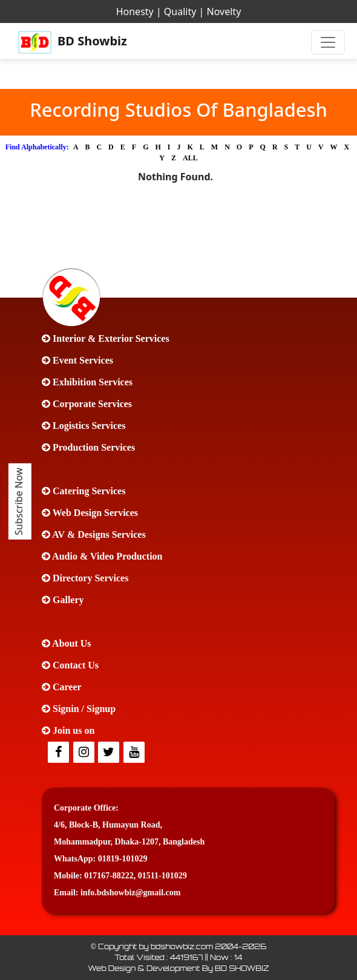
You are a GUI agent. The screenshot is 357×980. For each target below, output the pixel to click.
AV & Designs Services (94, 534)
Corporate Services (87, 404)
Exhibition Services (87, 382)
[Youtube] (135, 753)
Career (62, 687)
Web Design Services (90, 513)
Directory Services (85, 578)
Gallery (63, 600)
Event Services (77, 360)
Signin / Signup (79, 709)
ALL (190, 158)
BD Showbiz (73, 42)
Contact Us (70, 665)
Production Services (88, 447)
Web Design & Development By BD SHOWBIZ (178, 968)
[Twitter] (85, 753)
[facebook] (59, 753)
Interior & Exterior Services (106, 338)
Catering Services (84, 491)
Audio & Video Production (102, 556)
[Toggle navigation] (328, 42)
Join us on (68, 730)
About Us (67, 643)
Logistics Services (84, 426)
